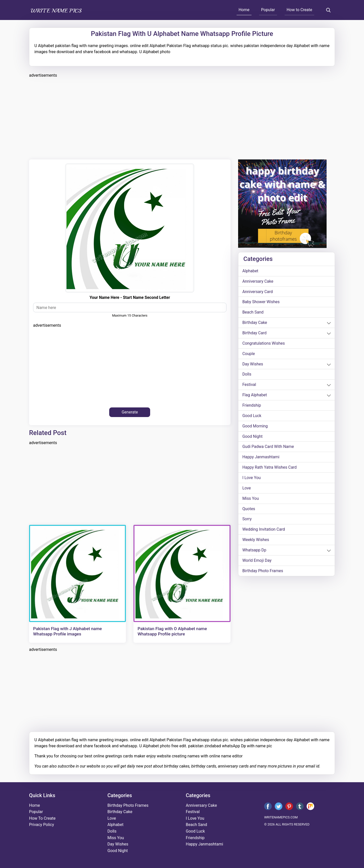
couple (249, 354)
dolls (247, 375)
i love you (252, 478)
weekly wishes (256, 541)
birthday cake (255, 323)
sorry (247, 520)
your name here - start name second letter (130, 297)
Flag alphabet (255, 395)
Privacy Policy (42, 825)
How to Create (299, 10)
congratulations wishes (264, 344)
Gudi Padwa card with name (268, 447)
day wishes (253, 364)
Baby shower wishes (261, 302)
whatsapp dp (254, 551)
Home (244, 10)
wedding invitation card (264, 530)
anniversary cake (258, 281)
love (247, 489)
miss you (251, 499)
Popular (268, 10)
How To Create (42, 818)
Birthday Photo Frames (263, 572)
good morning (255, 427)
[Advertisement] (181, 118)
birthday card (255, 333)
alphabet (251, 271)
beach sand (253, 312)
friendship (252, 406)
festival (249, 385)
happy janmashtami (261, 458)
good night (253, 437)
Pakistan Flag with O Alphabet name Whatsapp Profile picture (172, 631)
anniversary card (258, 292)
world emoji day (257, 561)
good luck (252, 416)
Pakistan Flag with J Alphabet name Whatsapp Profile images (67, 631)
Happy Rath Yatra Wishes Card (270, 468)
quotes (249, 510)
